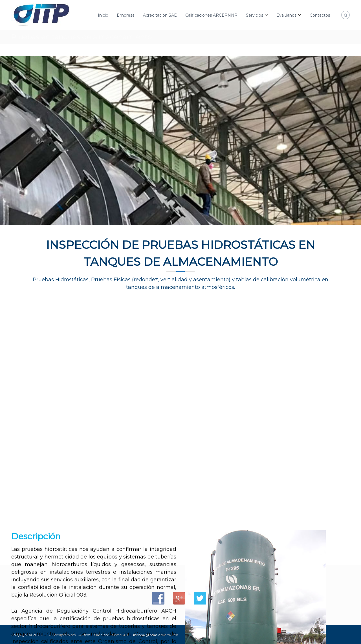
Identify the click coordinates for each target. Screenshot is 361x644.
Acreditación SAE (160, 15)
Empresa (126, 15)
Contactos (320, 15)
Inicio (103, 15)
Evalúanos (286, 15)
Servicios (255, 15)
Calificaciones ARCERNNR (211, 15)
